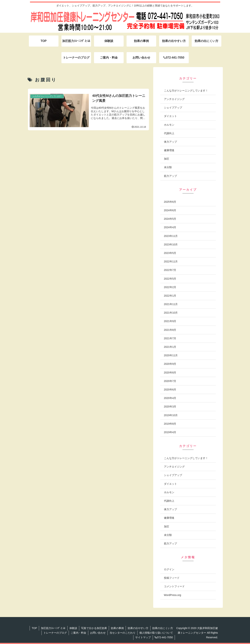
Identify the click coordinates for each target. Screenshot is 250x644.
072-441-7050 (164, 637)
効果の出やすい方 (138, 628)
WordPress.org (173, 595)
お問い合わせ (98, 633)
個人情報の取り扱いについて (156, 633)
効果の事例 (117, 628)
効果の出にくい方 (163, 628)
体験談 (73, 628)
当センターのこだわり (123, 633)
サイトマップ (143, 637)
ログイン (169, 569)
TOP (34, 628)
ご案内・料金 (78, 633)
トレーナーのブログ (55, 633)
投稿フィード (172, 578)
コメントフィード (174, 586)
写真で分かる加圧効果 (94, 628)
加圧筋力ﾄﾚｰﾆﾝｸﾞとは (53, 628)
